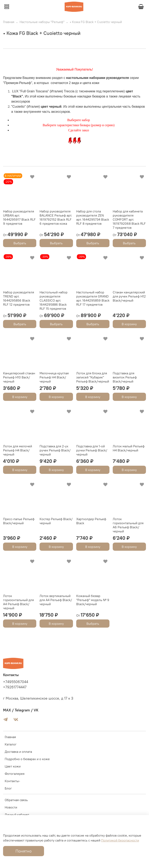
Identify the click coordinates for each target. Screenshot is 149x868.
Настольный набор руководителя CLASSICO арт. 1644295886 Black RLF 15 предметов (54, 300)
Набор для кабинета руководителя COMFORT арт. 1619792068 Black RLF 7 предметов (129, 219)
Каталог (11, 744)
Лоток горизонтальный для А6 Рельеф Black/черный (128, 525)
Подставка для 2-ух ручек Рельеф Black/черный (55, 450)
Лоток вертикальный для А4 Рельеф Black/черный (56, 600)
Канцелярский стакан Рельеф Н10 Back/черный (19, 377)
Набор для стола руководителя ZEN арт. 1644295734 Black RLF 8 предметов (93, 217)
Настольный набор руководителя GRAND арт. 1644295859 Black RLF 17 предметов (93, 298)
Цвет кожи (13, 766)
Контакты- (12, 781)
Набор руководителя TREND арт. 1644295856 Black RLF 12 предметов (19, 298)
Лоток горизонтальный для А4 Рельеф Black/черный (18, 602)
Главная (9, 22)
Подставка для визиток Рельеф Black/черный (125, 377)
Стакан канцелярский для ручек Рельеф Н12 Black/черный (129, 296)
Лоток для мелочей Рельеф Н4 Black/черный (18, 450)
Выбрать (20, 243)
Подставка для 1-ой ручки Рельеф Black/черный (92, 450)
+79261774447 (15, 687)
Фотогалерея (15, 774)
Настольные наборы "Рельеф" (42, 22)
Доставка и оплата (18, 752)
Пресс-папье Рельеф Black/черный (19, 521)
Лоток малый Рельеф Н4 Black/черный (129, 448)
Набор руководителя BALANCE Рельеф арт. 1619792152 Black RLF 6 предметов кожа (56, 217)
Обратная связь (16, 800)
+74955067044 (16, 682)
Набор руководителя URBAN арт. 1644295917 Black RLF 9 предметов (19, 217)
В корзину (129, 324)
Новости (11, 807)
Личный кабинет (17, 815)
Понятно (24, 851)
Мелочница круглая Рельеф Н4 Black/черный (54, 377)
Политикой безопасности (120, 840)
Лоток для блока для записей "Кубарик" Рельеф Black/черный (93, 377)
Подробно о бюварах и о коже (27, 759)
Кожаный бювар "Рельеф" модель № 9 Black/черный (93, 600)
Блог (8, 788)
